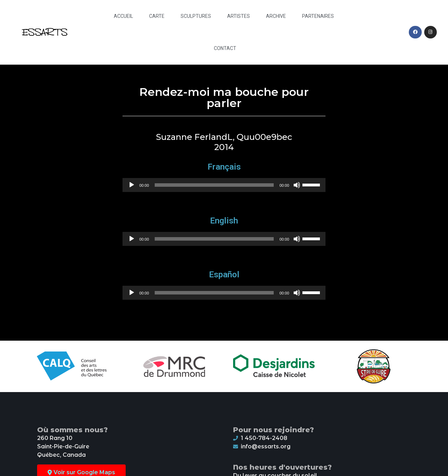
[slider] (214, 185)
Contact (225, 48)
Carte (157, 16)
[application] (224, 185)
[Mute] (297, 185)
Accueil (123, 16)
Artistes (239, 16)
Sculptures (196, 16)
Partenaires (318, 16)
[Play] (132, 185)
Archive (276, 16)
